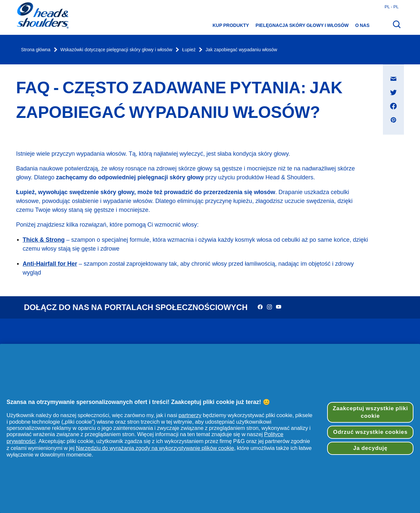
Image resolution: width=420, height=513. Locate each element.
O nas (362, 25)
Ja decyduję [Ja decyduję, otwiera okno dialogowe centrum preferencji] (370, 448)
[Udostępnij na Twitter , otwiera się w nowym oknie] (393, 92)
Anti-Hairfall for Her (50, 264)
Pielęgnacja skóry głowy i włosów (302, 25)
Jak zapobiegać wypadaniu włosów (241, 50)
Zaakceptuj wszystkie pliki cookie (370, 412)
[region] (210, 428)
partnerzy (190, 415)
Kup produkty (231, 25)
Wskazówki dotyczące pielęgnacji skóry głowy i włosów (116, 50)
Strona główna (36, 50)
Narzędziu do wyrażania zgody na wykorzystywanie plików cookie (155, 448)
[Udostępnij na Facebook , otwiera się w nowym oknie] (393, 106)
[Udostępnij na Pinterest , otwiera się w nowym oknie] (393, 120)
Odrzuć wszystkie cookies (370, 432)
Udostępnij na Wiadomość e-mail (397, 72)
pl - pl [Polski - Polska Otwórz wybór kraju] (392, 7)
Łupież (189, 50)
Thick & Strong (44, 240)
